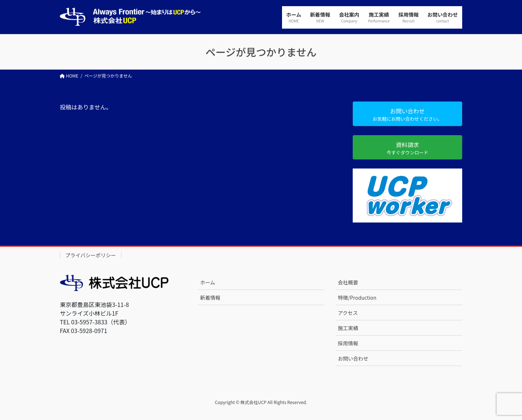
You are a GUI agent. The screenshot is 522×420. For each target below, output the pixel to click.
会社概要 (348, 282)
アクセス (348, 313)
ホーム (208, 282)
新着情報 (210, 298)
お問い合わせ (353, 358)
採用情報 (348, 343)
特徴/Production (357, 298)
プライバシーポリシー (91, 255)
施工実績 (348, 328)
